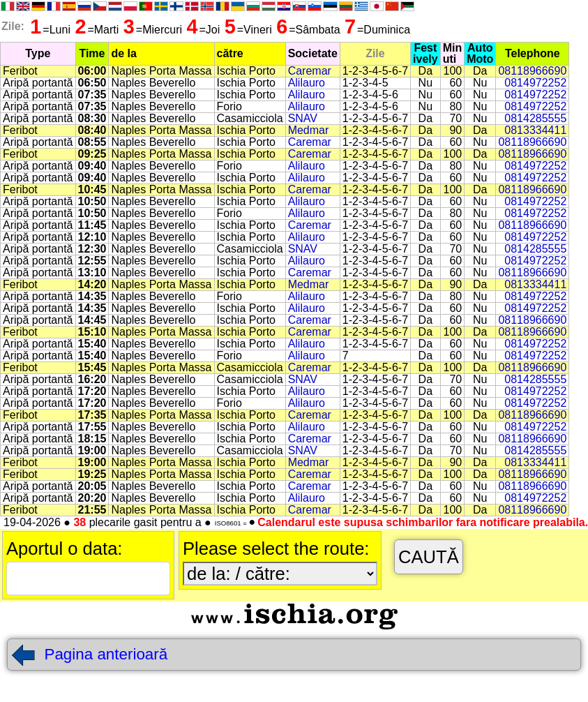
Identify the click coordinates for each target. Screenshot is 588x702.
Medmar (309, 130)
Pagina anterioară (89, 654)
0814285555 (535, 118)
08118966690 (532, 71)
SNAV (303, 118)
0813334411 (535, 130)
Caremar (310, 71)
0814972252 (535, 83)
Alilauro (307, 83)
